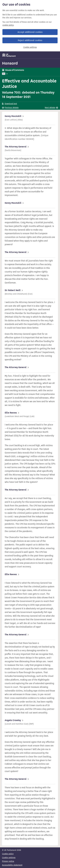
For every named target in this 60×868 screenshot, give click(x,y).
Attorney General (16, 74)
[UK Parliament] (9, 55)
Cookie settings (30, 47)
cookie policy (8, 25)
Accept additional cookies (30, 32)
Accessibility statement (12, 865)
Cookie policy (8, 854)
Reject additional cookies (30, 40)
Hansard (10, 63)
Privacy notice (8, 861)
